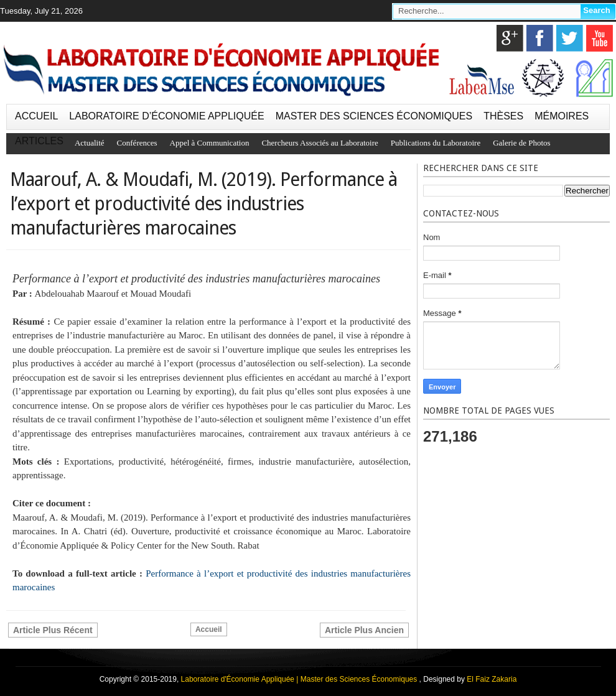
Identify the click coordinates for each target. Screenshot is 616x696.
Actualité (90, 143)
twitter (570, 38)
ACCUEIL (36, 116)
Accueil (209, 629)
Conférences (137, 143)
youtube (600, 38)
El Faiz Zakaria (492, 679)
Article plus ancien (364, 630)
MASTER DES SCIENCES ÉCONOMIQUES (374, 116)
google (510, 38)
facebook (540, 38)
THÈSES (503, 116)
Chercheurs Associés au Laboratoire (320, 143)
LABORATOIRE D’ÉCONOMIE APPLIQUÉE (166, 116)
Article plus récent (53, 630)
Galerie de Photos (521, 143)
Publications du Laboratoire (436, 143)
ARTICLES (39, 141)
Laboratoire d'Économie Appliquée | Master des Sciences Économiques (300, 679)
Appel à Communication (210, 143)
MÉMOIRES (562, 116)
